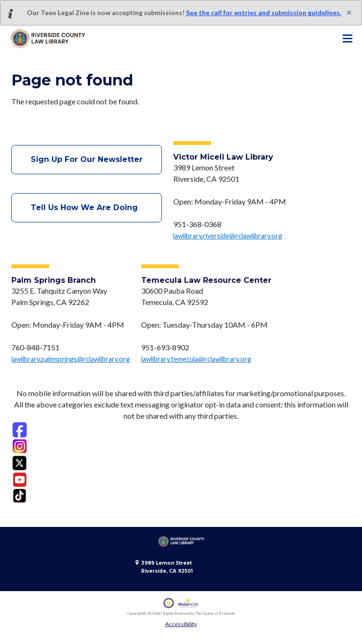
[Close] (349, 12)
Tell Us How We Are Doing (87, 208)
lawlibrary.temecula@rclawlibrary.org (196, 359)
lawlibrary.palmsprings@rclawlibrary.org (71, 359)
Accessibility (181, 624)
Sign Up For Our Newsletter (87, 159)
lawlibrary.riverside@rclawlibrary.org (228, 236)
